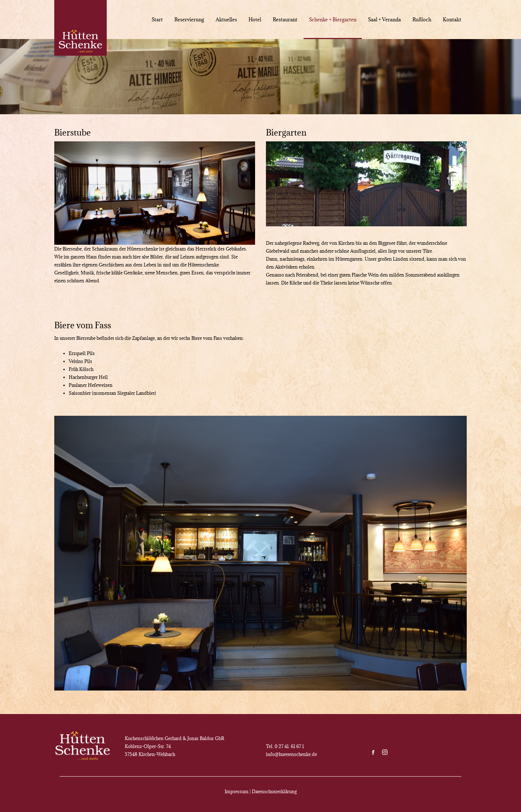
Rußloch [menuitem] (422, 20)
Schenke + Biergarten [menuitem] (333, 20)
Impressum (237, 791)
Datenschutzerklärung (274, 791)
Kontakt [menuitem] (452, 20)
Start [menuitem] (157, 20)
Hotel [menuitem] (255, 20)
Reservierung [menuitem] (189, 20)
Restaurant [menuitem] (285, 20)
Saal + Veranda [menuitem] (384, 20)
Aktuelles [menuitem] (226, 20)
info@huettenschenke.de (291, 754)
